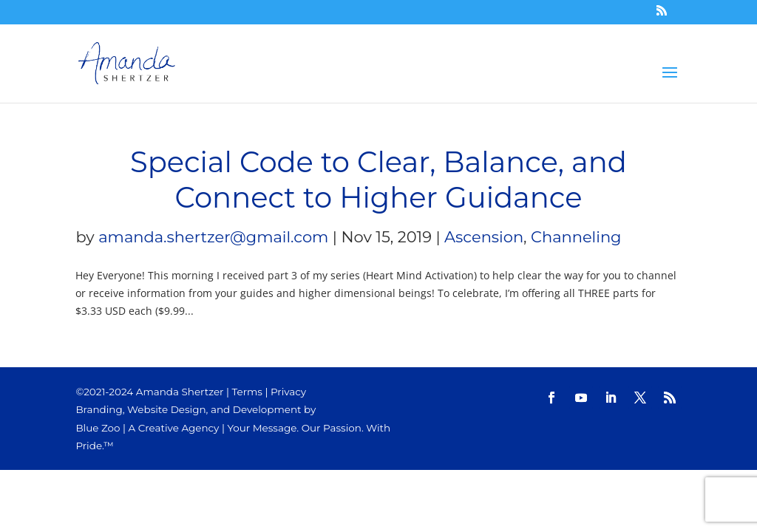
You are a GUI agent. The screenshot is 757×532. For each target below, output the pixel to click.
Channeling (576, 237)
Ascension (484, 237)
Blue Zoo (98, 428)
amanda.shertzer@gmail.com (213, 237)
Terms (247, 392)
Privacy (288, 392)
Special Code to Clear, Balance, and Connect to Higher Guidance (378, 180)
